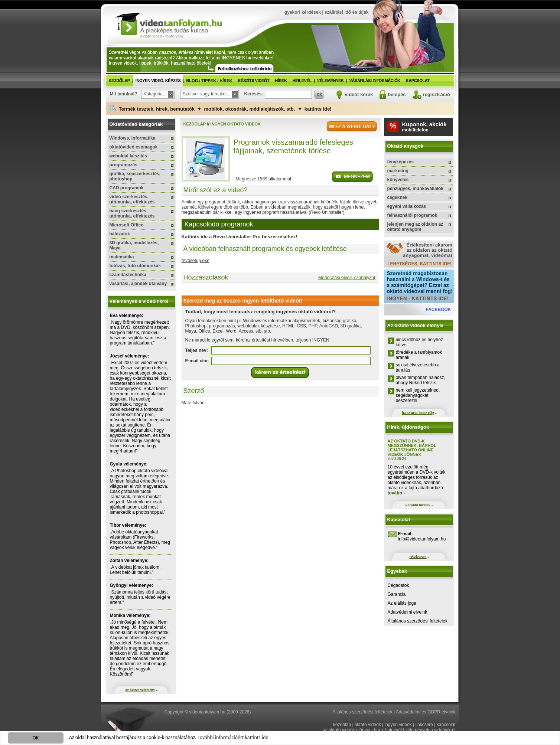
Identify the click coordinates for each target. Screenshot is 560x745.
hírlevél (302, 81)
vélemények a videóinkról (431, 730)
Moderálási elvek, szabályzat (347, 278)
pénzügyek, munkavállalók (415, 189)
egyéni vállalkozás (407, 206)
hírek (281, 81)
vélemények (331, 81)
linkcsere (424, 725)
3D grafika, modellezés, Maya (134, 245)
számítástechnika (128, 275)
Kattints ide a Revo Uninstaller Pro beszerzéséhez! (240, 237)
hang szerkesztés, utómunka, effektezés (132, 213)
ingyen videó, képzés (158, 81)
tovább (395, 493)
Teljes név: (197, 350)
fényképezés (401, 162)
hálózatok (120, 234)
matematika (122, 257)
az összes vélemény (140, 690)
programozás (123, 165)
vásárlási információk (375, 81)
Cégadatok (398, 585)
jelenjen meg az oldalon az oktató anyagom (415, 227)
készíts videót (253, 81)
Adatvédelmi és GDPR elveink (426, 712)
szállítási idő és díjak (347, 12)
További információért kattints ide (233, 738)
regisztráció (437, 94)
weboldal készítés (128, 156)
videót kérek (359, 94)
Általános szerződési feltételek (418, 621)
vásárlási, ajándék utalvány (138, 284)
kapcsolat (418, 81)
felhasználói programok (412, 215)
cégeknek (398, 197)
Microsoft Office (126, 225)
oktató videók (368, 725)
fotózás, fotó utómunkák (135, 266)
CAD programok (127, 188)
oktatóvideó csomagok (134, 147)
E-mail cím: (197, 361)
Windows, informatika (133, 138)
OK (36, 739)
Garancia (397, 594)
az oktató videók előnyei (346, 730)
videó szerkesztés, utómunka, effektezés (132, 199)
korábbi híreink (418, 505)
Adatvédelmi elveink (408, 612)
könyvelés (398, 180)
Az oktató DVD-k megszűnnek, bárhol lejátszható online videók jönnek (412, 448)
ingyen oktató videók (236, 124)
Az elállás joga (402, 603)
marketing (398, 171)
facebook (438, 310)
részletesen (418, 557)
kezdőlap (119, 81)
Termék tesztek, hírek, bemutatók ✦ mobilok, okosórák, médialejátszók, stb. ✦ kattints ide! (221, 108)
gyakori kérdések (303, 12)
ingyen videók (398, 725)
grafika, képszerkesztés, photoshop (135, 176)
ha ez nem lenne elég (418, 413)
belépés (397, 94)
